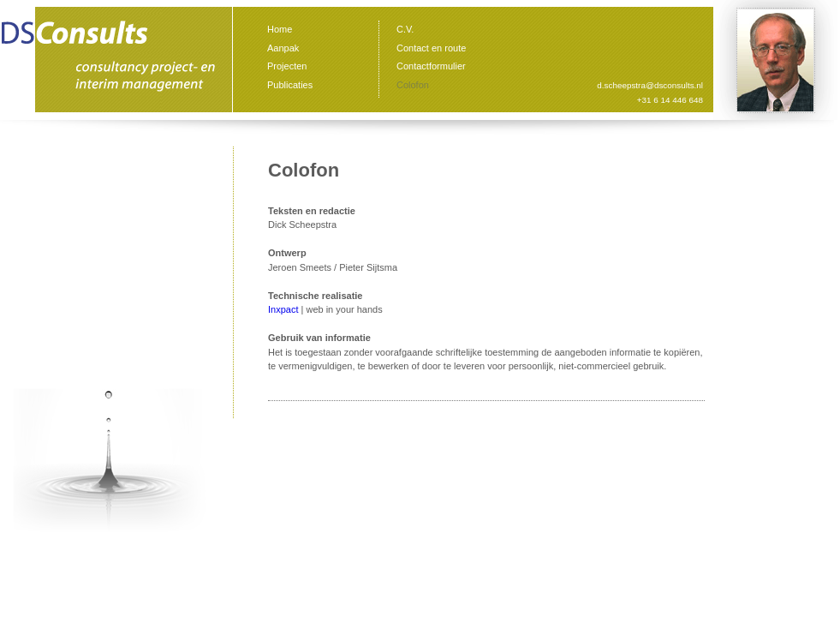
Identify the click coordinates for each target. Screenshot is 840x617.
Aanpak (283, 48)
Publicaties (290, 85)
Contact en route (431, 48)
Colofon (413, 85)
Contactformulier (431, 66)
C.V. (405, 29)
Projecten (287, 66)
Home (280, 29)
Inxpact (283, 309)
